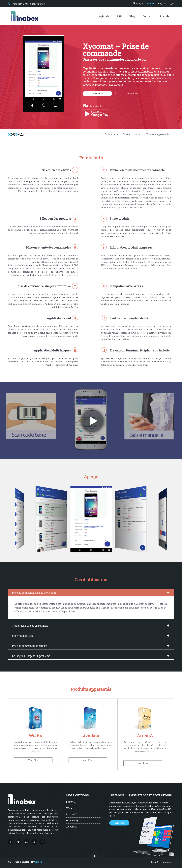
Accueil (154, 862)
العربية (171, 3)
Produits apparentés (158, 134)
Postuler (165, 16)
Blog (132, 16)
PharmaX (72, 815)
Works (70, 808)
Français (151, 3)
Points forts (111, 134)
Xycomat (71, 827)
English (162, 3)
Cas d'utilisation (132, 134)
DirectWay (72, 821)
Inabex (38, 862)
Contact (148, 16)
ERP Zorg (71, 802)
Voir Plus (97, 93)
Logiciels (103, 16)
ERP (119, 16)
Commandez (132, 93)
